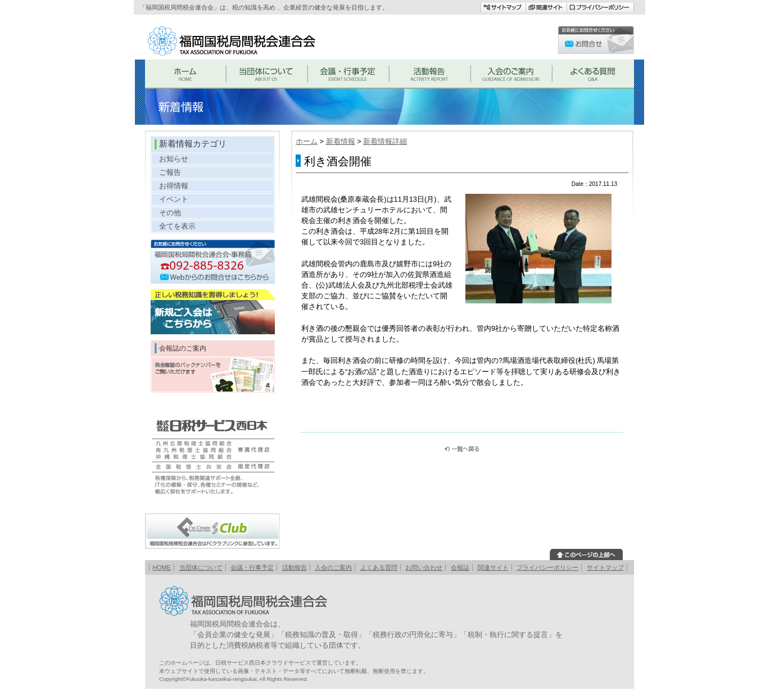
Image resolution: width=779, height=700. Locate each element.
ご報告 (170, 172)
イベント (174, 199)
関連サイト (493, 567)
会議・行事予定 (252, 567)
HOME (162, 567)
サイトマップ (605, 567)
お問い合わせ (424, 567)
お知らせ (174, 159)
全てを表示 (177, 226)
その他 (170, 213)
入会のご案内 (333, 567)
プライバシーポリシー (547, 567)
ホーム (307, 141)
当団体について (201, 567)
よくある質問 (379, 567)
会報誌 (460, 567)
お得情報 (174, 186)
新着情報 (341, 141)
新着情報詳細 (385, 141)
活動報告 (295, 567)
